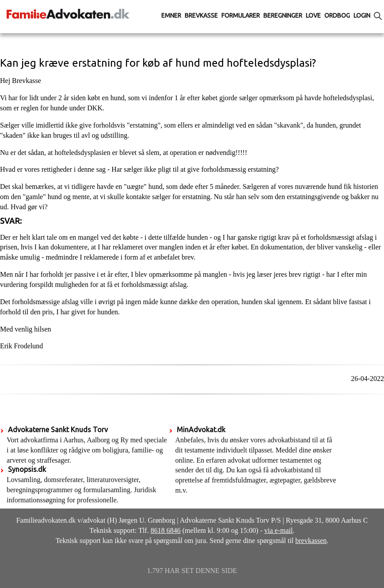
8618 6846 (166, 530)
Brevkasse (201, 15)
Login (362, 15)
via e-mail (278, 530)
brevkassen (311, 541)
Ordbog (337, 15)
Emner (171, 15)
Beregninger (283, 15)
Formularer (241, 15)
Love (313, 15)
